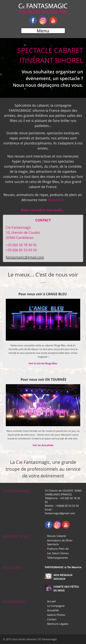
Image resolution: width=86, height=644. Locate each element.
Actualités (53, 610)
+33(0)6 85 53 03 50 (67, 506)
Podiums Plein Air (58, 549)
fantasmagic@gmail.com (25, 257)
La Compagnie (56, 606)
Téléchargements (58, 558)
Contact (52, 619)
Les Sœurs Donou (58, 553)
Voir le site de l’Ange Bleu (43, 363)
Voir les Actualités (43, 445)
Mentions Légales (58, 624)
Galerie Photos (56, 615)
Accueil (51, 601)
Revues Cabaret (57, 536)
